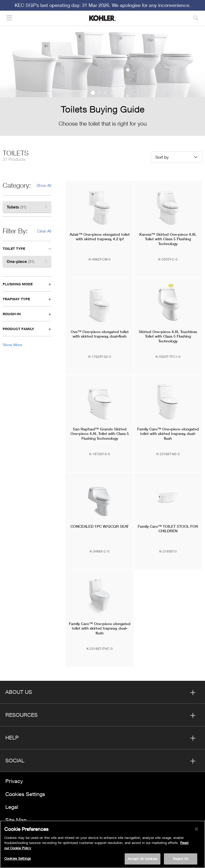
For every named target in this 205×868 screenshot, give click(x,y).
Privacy (14, 781)
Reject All (180, 859)
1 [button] (93, 93)
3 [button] (106, 93)
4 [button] (112, 93)
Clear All (44, 231)
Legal (12, 807)
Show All (44, 185)
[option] (102, 82)
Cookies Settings (25, 794)
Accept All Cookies (143, 859)
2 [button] (99, 93)
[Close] (196, 830)
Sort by (162, 157)
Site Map (16, 820)
